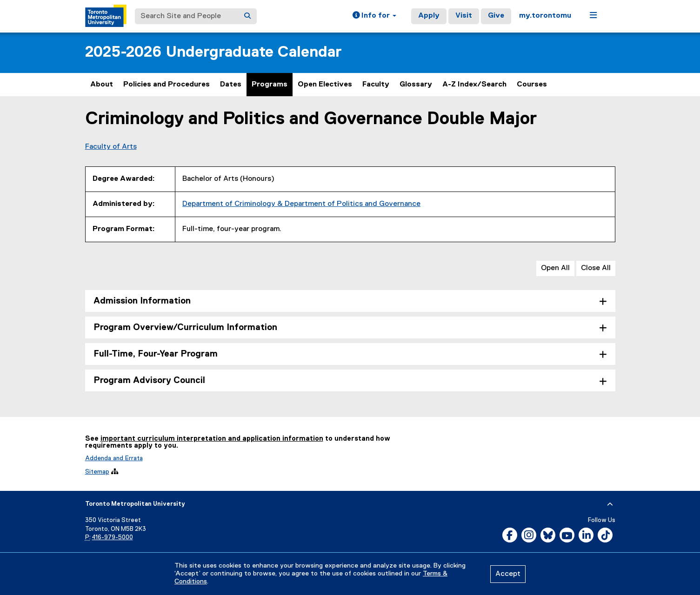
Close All (596, 268)
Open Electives (325, 85)
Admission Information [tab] (142, 301)
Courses (532, 85)
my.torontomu (545, 16)
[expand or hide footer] (610, 504)
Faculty (376, 85)
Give (496, 16)
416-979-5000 (113, 538)
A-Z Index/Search (474, 85)
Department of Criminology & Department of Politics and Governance (301, 204)
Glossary (416, 85)
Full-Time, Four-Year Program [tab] (156, 354)
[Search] (247, 16)
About (102, 85)
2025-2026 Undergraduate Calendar (213, 52)
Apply (429, 16)
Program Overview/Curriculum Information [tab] (185, 327)
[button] (374, 16)
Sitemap (97, 472)
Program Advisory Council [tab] (149, 380)
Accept (508, 574)
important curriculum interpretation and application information (212, 439)
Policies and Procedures (167, 85)
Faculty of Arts (111, 147)
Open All (555, 268)
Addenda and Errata (114, 458)
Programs (270, 85)
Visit (464, 16)
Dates (231, 85)
